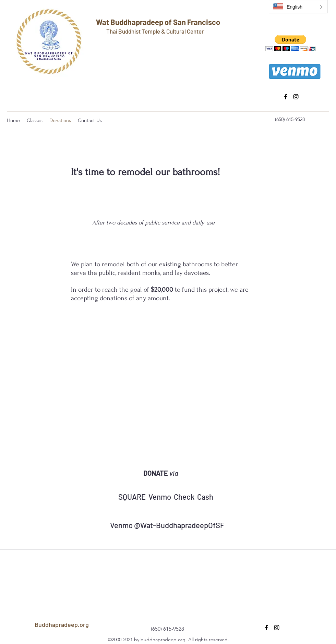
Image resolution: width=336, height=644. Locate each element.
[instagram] (296, 97)
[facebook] (286, 97)
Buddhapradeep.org (62, 624)
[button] (291, 43)
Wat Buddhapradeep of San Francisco (158, 22)
